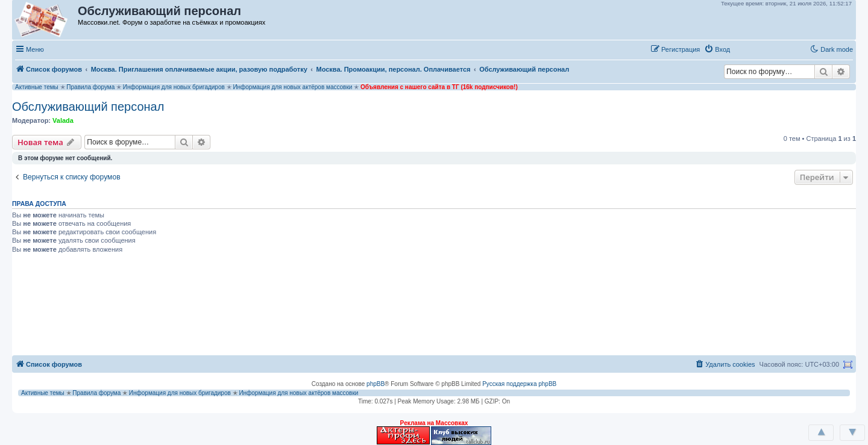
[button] (747, 49)
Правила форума (90, 87)
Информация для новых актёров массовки (292, 87)
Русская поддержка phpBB (519, 384)
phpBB (376, 384)
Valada (63, 120)
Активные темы (37, 87)
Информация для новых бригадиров (174, 87)
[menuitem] (717, 49)
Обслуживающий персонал (88, 107)
